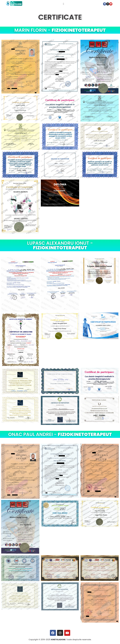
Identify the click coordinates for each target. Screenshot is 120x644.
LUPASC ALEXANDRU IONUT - (60, 245)
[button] (63, 4)
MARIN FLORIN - (60, 30)
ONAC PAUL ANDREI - (60, 434)
